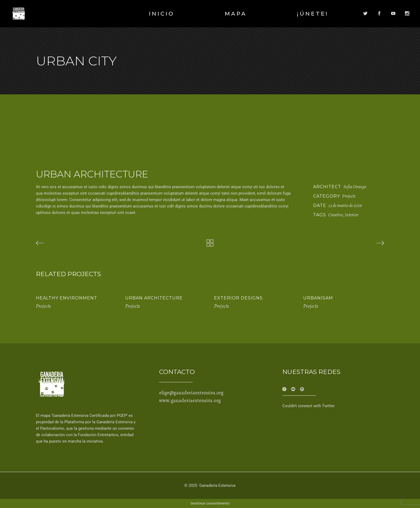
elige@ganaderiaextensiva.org (191, 393)
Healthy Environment (67, 298)
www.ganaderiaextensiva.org (190, 401)
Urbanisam (318, 298)
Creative (335, 215)
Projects (349, 196)
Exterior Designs (238, 298)
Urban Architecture (154, 298)
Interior (351, 215)
